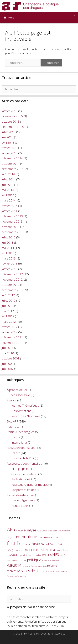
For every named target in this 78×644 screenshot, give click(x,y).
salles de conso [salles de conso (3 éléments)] (33, 571)
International (19, 442)
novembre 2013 (12, 221)
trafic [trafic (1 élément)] (17, 576)
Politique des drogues (21, 432)
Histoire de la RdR (23, 458)
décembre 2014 (12, 158)
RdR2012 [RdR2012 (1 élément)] (55, 560)
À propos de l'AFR (18, 390)
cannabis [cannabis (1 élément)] (53, 531)
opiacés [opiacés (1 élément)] (63, 555)
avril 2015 (8, 143)
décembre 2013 (12, 216)
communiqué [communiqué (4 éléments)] (25, 537)
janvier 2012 (10, 332)
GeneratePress (56, 633)
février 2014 (10, 206)
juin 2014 (8, 185)
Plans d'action (20, 506)
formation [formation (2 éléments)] (25, 544)
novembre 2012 (12, 279)
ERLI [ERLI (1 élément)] (58, 537)
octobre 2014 (11, 164)
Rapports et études (24, 490)
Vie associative (21, 395)
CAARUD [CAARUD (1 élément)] (45, 531)
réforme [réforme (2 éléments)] (52, 566)
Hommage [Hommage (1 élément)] (19, 550)
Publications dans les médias (30, 485)
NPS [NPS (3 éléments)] (56, 554)
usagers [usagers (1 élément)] (23, 576)
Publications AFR (22, 479)
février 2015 (10, 148)
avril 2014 (8, 195)
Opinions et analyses (24, 474)
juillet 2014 (9, 179)
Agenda (12, 400)
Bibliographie (20, 469)
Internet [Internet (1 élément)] (59, 550)
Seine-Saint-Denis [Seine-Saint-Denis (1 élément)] (60, 571)
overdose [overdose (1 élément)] (10, 560)
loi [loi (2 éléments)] (18, 555)
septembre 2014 (13, 169)
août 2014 (8, 174)
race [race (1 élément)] (49, 560)
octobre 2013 (11, 227)
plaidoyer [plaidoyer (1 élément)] (23, 560)
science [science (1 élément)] (49, 571)
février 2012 (10, 327)
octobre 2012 (11, 285)
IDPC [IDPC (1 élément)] (27, 550)
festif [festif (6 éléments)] (13, 544)
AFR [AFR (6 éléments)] (11, 530)
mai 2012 (8, 311)
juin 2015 (8, 137)
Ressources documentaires (24, 463)
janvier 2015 (10, 153)
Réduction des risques (21, 448)
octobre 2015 (11, 121)
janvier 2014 (10, 211)
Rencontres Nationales (26, 416)
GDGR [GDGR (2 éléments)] (36, 544)
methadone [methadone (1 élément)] (37, 555)
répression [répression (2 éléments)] (14, 571)
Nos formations (21, 411)
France (16, 437)
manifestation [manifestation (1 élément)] (25, 555)
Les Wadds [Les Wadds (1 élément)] (11, 555)
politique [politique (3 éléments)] (34, 560)
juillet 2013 (9, 237)
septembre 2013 (13, 232)
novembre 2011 (12, 343)
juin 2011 (8, 348)
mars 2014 (9, 200)
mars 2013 (9, 258)
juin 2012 (8, 306)
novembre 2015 (12, 116)
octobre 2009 (11, 358)
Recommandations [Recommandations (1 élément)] (39, 566)
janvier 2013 (10, 269)
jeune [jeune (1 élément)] (66, 550)
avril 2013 (8, 253)
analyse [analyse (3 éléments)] (30, 530)
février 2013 (10, 264)
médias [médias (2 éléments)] (47, 555)
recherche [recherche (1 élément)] (26, 566)
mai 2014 (8, 190)
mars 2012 (9, 322)
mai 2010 (8, 353)
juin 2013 (8, 242)
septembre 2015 (13, 127)
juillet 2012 (9, 301)
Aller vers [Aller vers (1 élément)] (20, 531)
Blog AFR (12, 421)
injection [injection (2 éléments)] (34, 550)
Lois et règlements (23, 500)
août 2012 (8, 295)
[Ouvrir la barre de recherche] (74, 16)
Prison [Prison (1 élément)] (44, 560)
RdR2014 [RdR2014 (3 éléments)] (14, 565)
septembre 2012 (13, 290)
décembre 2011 (12, 337)
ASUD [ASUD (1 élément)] (39, 531)
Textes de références (21, 495)
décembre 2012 (12, 274)
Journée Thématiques (25, 405)
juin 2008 (8, 364)
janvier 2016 (10, 111)
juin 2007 (8, 369)
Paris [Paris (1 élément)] (16, 560)
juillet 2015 (9, 132)
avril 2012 (8, 316)
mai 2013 (8, 248)
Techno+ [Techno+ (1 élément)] (10, 576)
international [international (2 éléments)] (48, 550)
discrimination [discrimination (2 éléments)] (46, 537)
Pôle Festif (14, 427)
